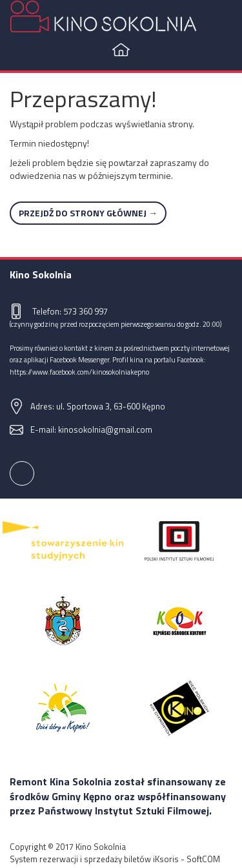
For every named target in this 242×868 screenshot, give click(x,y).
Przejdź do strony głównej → (88, 213)
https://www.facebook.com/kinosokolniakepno (79, 372)
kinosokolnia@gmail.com (105, 429)
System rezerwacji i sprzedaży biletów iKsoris (94, 859)
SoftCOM (203, 859)
